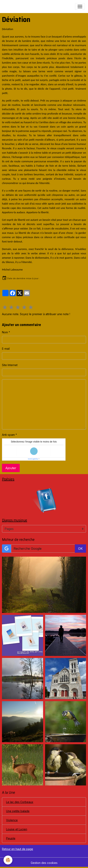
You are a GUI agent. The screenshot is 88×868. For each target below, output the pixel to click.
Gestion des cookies (44, 863)
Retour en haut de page (18, 849)
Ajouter (11, 468)
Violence (12, 820)
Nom (5, 332)
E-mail (6, 349)
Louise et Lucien (17, 829)
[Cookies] (8, 860)
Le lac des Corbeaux (20, 802)
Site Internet (10, 365)
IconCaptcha (33, 459)
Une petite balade (18, 811)
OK (80, 549)
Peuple (11, 838)
